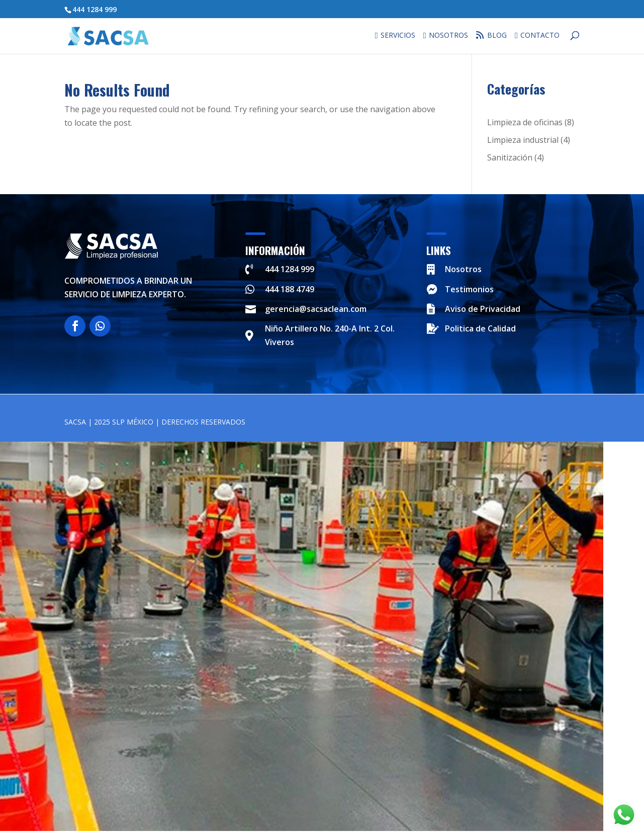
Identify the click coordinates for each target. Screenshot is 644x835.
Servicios (398, 36)
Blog (494, 35)
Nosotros (448, 36)
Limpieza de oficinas (525, 122)
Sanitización (510, 157)
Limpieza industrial (523, 140)
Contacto (540, 36)
